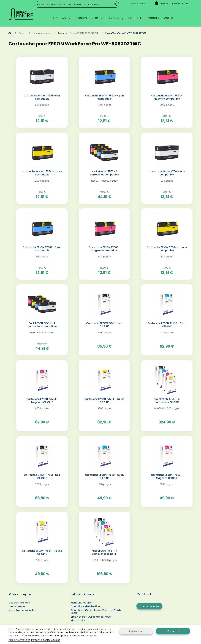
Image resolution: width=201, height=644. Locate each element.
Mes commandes (19, 603)
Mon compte (20, 594)
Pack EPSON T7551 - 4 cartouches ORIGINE (167, 401)
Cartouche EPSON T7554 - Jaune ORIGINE (104, 401)
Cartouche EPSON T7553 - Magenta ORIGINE (42, 401)
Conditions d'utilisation (85, 606)
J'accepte (173, 631)
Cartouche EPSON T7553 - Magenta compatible (167, 97)
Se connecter (138, 4)
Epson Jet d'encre (42, 33)
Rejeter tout (136, 631)
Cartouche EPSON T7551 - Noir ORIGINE (104, 325)
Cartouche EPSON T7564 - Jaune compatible (167, 249)
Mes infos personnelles (22, 610)
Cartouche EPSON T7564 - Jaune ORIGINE (42, 552)
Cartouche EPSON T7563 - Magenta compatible (104, 249)
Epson (22, 33)
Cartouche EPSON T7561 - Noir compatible (167, 173)
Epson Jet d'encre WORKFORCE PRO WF (78, 33)
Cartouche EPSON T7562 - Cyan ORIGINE (104, 477)
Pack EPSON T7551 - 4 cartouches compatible (104, 173)
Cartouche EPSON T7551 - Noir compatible (42, 97)
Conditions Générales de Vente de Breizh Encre (96, 612)
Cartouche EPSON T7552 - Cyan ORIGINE (167, 325)
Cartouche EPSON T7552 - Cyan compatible (104, 97)
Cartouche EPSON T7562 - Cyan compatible (42, 249)
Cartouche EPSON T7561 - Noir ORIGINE (42, 477)
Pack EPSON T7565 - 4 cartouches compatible (42, 325)
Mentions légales (81, 603)
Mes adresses (17, 606)
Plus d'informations (19, 640)
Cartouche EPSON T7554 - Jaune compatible (42, 173)
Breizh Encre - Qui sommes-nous (91, 617)
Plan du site (78, 621)
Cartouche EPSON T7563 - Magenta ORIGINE (167, 477)
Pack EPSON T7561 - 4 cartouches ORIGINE (104, 552)
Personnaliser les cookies (46, 640)
